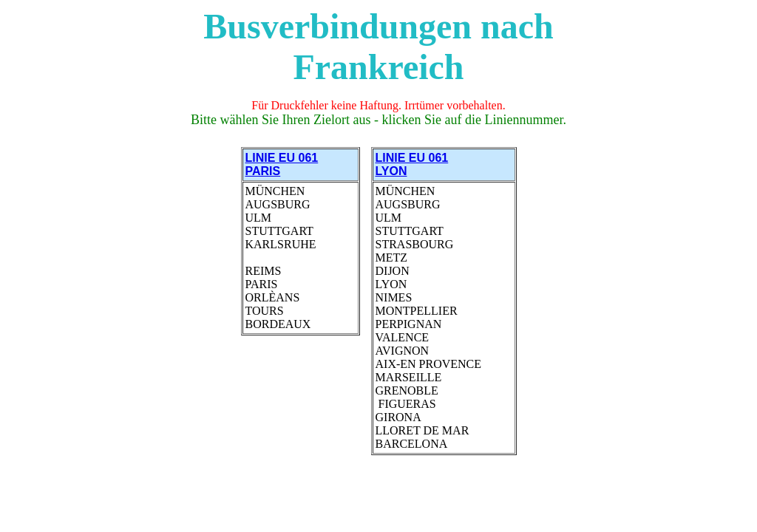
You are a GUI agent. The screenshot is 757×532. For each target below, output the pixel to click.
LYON (391, 171)
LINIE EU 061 (412, 158)
